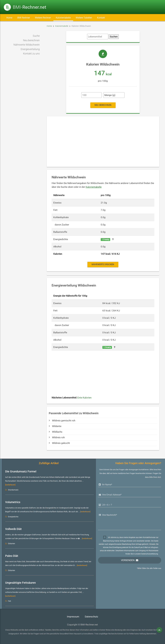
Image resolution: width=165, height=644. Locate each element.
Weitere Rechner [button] (43, 18)
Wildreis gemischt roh (62, 421)
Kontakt (101, 18)
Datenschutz (91, 617)
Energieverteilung (30, 49)
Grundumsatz (13, 490)
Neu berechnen (31, 40)
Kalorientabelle (63, 18)
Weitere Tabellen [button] (84, 18)
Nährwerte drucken (103, 264)
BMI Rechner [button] (24, 18)
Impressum (73, 617)
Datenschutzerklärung (150, 554)
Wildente (55, 426)
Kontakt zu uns (31, 54)
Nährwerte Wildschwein (27, 45)
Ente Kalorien (84, 398)
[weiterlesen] (10, 485)
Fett (9, 601)
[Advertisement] (103, 142)
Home (9, 18)
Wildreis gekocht (59, 443)
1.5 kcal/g (105, 240)
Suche (36, 36)
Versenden (128, 560)
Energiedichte (13, 517)
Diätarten (12, 544)
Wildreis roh (57, 437)
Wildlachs (56, 432)
